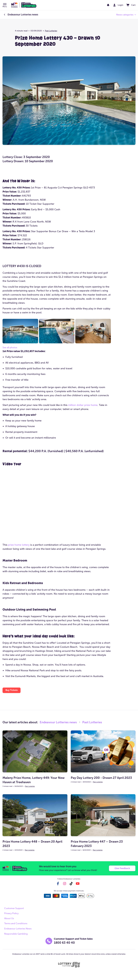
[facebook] (58, 885)
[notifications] (105, 5)
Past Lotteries (51, 31)
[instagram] (65, 885)
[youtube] (78, 885)
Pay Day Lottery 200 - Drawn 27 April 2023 (101, 778)
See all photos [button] (10, 347)
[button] (5, 5)
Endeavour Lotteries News (18, 930)
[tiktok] (71, 885)
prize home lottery (19, 545)
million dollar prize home (83, 405)
